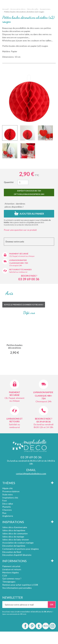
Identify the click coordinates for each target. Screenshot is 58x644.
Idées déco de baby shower (16, 540)
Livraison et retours (12, 569)
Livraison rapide (18, 260)
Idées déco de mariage (13, 537)
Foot (5, 501)
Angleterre (8, 516)
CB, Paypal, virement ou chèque (22, 256)
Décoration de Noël (12, 552)
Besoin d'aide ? (29, 276)
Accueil (5, 9)
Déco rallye (8, 504)
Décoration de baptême (14, 546)
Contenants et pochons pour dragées (21, 549)
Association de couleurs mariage (18, 543)
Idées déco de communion (15, 533)
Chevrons (7, 510)
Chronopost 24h (16, 265)
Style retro (8, 494)
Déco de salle (33, 9)
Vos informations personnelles (17, 588)
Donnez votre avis (15, 242)
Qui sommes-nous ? (12, 579)
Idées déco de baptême (14, 530)
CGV (5, 576)
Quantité (9, 182)
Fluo (4, 513)
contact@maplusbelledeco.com (31, 473)
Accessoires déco (18, 9)
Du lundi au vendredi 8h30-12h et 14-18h (44, 426)
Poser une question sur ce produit (20, 230)
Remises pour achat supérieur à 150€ (20, 585)
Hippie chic (8, 488)
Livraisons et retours (15, 420)
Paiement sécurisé (19, 254)
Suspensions (45, 9)
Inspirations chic (10, 498)
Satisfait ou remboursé (18, 272)
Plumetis (7, 507)
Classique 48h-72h (19, 263)
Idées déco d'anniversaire (15, 527)
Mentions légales (11, 572)
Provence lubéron (11, 491)
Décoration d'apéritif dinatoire (17, 555)
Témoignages (9, 582)
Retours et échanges (20, 269)
